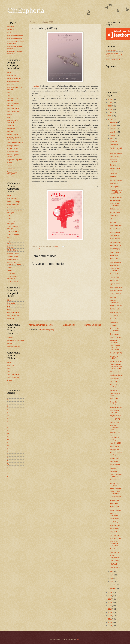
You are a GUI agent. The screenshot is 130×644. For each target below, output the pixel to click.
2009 (110, 626)
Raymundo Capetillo (114, 342)
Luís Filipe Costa (115, 262)
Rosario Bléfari (115, 480)
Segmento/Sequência (15, 160)
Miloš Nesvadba (115, 245)
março (112, 582)
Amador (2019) (115, 458)
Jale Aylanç (114, 471)
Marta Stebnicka (115, 488)
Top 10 (10, 384)
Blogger (79, 639)
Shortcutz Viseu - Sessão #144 (116, 330)
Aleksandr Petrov (116, 539)
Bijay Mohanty (115, 265)
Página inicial (68, 325)
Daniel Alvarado (115, 465)
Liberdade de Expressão (16, 340)
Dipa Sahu (113, 177)
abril (112, 578)
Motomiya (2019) (116, 443)
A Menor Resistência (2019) (115, 438)
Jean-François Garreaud (115, 411)
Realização (11, 84)
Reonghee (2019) (116, 353)
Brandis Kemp (115, 529)
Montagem (11, 128)
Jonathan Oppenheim (115, 301)
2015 (110, 606)
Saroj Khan (114, 549)
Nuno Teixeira (114, 156)
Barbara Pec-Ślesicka (114, 484)
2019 (110, 592)
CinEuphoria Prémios (15, 39)
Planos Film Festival (113, 60)
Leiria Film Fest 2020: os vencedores (115, 348)
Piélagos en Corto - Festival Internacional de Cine (114, 55)
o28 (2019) (113, 382)
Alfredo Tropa (114, 522)
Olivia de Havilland (116, 209)
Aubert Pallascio (115, 510)
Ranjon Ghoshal (115, 416)
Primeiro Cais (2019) (114, 386)
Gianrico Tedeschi (116, 180)
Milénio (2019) (115, 390)
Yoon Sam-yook (115, 567)
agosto (113, 135)
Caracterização (13, 152)
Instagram (11, 30)
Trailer (10, 166)
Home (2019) (114, 450)
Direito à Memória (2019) (116, 454)
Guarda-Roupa (13, 149)
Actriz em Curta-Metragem (13, 104)
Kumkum (113, 165)
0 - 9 (9, 476)
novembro (114, 125)
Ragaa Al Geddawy (114, 514)
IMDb (9, 33)
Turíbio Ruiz (114, 216)
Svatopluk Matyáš (116, 407)
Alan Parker (114, 145)
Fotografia (11, 132)
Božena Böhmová (116, 225)
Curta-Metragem (13, 81)
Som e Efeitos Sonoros (15, 143)
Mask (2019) (114, 399)
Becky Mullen (114, 183)
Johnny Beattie (115, 422)
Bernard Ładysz (115, 212)
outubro (113, 129)
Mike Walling (114, 564)
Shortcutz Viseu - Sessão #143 (116, 493)
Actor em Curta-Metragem (13, 99)
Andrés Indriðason (116, 375)
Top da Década (13, 177)
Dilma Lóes (114, 141)
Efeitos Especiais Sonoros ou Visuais (14, 263)
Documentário (12, 75)
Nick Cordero (114, 500)
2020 (110, 119)
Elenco (10, 114)
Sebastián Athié (115, 525)
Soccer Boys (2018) (114, 403)
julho (112, 139)
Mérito (10, 343)
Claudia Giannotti (116, 197)
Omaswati (113, 297)
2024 (110, 106)
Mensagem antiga (92, 325)
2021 (110, 116)
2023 (110, 109)
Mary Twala (114, 532)
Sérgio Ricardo (115, 239)
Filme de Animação (14, 78)
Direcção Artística (13, 146)
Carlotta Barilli (115, 309)
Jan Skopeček (115, 187)
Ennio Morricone (115, 497)
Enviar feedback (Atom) (46, 330)
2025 (110, 103)
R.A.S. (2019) (114, 372)
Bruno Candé (114, 222)
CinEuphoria (26, 10)
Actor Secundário (13, 108)
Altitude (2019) (115, 419)
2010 (110, 622)
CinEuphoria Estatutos (15, 36)
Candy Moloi (114, 174)
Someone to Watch (14, 346)
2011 (110, 619)
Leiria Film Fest (111, 50)
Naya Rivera (114, 461)
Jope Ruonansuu (116, 284)
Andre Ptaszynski (116, 153)
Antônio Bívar (114, 519)
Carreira (10, 337)
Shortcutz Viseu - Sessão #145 (116, 270)
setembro (113, 132)
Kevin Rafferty (115, 561)
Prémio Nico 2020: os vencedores (116, 149)
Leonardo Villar (115, 552)
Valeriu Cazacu (115, 259)
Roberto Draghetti (116, 229)
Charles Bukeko (115, 274)
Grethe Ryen (114, 503)
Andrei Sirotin (114, 255)
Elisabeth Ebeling (116, 290)
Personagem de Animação (13, 121)
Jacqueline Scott (115, 242)
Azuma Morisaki (115, 294)
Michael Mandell (115, 200)
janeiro (113, 588)
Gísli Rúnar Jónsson (114, 161)
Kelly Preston (114, 334)
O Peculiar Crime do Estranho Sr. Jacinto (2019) (116, 366)
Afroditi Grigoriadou (115, 556)
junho (112, 572)
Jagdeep (113, 468)
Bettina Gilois (114, 507)
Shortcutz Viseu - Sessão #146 (116, 205)
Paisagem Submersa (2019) (114, 427)
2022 (110, 113)
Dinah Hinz (113, 325)
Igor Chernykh (115, 316)
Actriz (9, 95)
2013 (110, 612)
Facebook (11, 27)
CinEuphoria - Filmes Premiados (15, 48)
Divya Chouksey (115, 337)
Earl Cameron (114, 535)
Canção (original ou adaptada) (14, 139)
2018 (110, 596)
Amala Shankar (115, 232)
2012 (110, 616)
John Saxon (114, 219)
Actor (9, 92)
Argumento (11, 125)
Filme (9, 72)
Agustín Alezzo (115, 446)
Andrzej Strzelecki (116, 287)
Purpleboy (35, 86)
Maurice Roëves (115, 312)
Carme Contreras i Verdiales (116, 476)
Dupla (9, 117)
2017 (110, 599)
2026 (110, 99)
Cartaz (10, 163)
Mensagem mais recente (41, 325)
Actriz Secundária (14, 111)
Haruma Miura (115, 280)
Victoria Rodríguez (116, 319)
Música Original (13, 135)
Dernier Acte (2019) (114, 357)
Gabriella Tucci (115, 433)
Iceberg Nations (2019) (115, 394)
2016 (110, 602)
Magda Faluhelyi (115, 252)
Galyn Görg (114, 322)
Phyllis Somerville (116, 306)
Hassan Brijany (115, 249)
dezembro (114, 122)
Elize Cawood (114, 277)
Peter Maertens (115, 378)
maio (112, 575)
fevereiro (113, 585)
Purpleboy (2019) (116, 361)
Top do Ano (11, 169)
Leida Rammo (115, 235)
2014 (110, 609)
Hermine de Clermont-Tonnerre (114, 544)
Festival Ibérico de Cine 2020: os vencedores (116, 192)
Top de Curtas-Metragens (12, 173)
